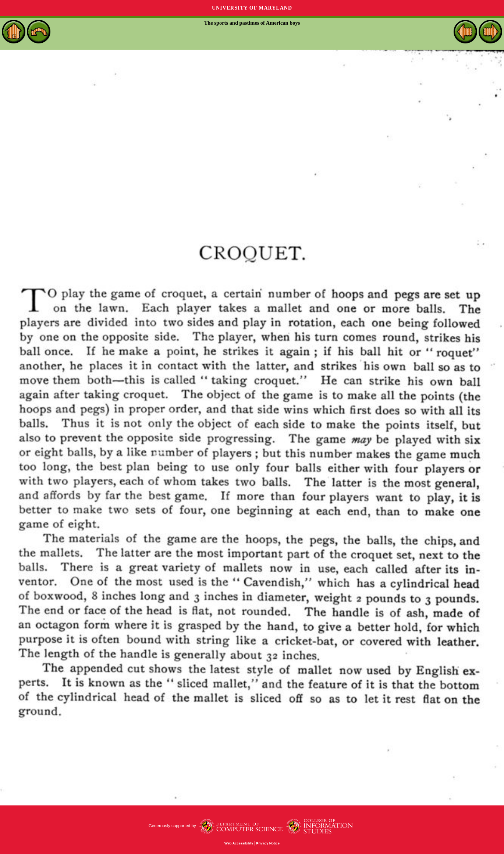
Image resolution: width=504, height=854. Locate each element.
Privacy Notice (268, 843)
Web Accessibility (239, 843)
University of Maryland (252, 8)
